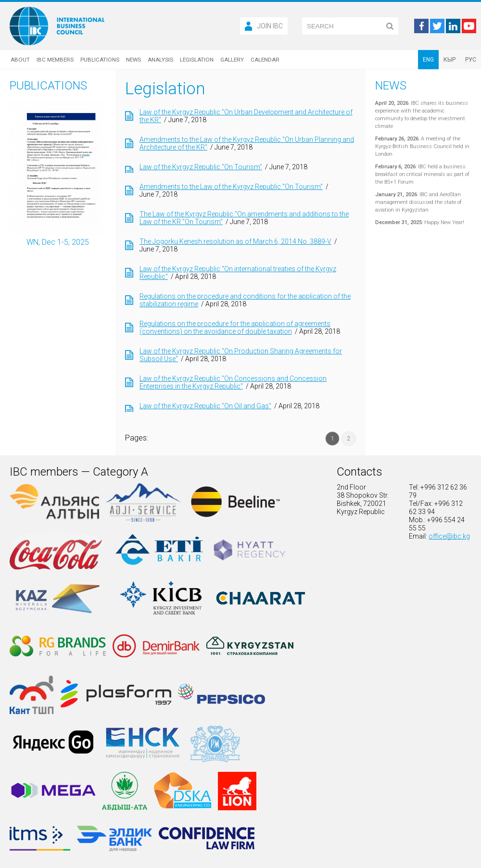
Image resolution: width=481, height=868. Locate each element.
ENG (428, 60)
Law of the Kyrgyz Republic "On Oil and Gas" (205, 406)
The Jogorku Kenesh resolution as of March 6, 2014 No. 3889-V (235, 241)
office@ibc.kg (449, 536)
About (20, 60)
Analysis (160, 60)
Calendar (265, 60)
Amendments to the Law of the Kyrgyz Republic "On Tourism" (231, 187)
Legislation (197, 60)
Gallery (232, 60)
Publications (100, 60)
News (133, 60)
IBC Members (55, 60)
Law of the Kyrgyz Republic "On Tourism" (201, 167)
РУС (471, 60)
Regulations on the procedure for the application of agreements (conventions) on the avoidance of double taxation (235, 327)
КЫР (449, 60)
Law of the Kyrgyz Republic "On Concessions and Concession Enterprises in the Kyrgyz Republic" (233, 382)
